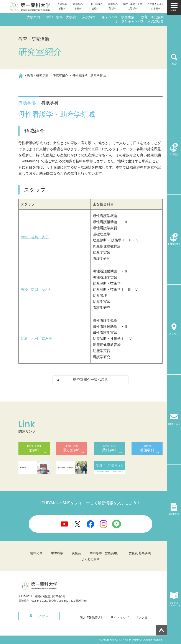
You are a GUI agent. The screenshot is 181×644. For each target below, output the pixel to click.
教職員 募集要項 (140, 553)
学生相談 (57, 553)
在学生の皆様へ (78, 6)
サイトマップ (120, 618)
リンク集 (141, 618)
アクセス (41, 616)
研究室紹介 (60, 76)
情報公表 (36, 553)
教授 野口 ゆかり (36, 289)
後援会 (76, 553)
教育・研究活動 (152, 17)
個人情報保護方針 (92, 618)
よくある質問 (90, 559)
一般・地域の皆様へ (95, 6)
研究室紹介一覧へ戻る (90, 380)
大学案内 (33, 17)
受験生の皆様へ (62, 6)
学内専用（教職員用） (105, 553)
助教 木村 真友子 (36, 339)
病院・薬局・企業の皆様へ (133, 6)
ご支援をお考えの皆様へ (156, 6)
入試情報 (89, 17)
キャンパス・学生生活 (118, 17)
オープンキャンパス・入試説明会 (139, 21)
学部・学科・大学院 (61, 17)
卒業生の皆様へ (113, 6)
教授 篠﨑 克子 (35, 237)
